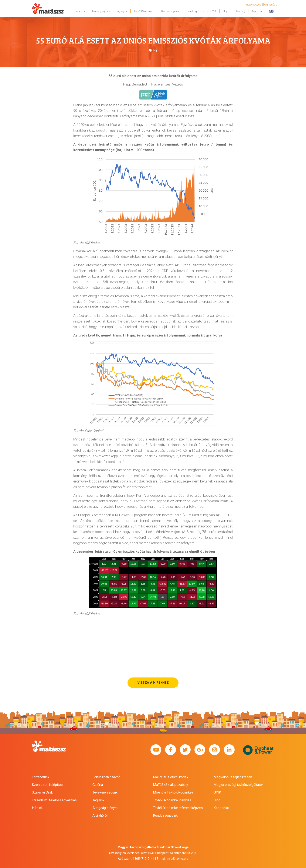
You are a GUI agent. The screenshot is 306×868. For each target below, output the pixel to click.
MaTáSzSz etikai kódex (171, 777)
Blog (225, 11)
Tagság (122, 11)
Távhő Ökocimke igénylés (172, 800)
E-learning (239, 11)
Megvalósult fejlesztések (233, 777)
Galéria (98, 785)
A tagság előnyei (105, 808)
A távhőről (100, 815)
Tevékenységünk (101, 11)
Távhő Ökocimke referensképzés (178, 808)
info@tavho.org (178, 859)
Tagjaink (98, 800)
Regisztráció (270, 5)
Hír (155, 50)
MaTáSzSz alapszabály (171, 785)
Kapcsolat (257, 11)
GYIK (213, 11)
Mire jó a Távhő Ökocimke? (173, 792)
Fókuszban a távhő (106, 777)
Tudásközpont (195, 11)
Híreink (37, 808)
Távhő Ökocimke (144, 11)
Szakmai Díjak (42, 792)
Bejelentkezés (254, 5)
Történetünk (41, 777)
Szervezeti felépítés (47, 785)
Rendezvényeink (170, 11)
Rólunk (80, 11)
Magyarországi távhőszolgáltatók (239, 785)
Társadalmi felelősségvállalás (54, 800)
